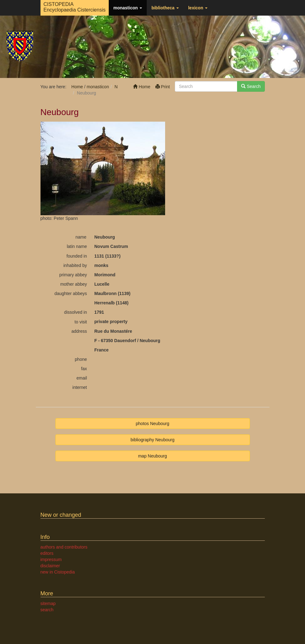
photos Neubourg (152, 424)
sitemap (48, 603)
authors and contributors (64, 547)
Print (163, 87)
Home (142, 87)
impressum (51, 559)
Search (251, 86)
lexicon (198, 8)
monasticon (128, 8)
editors (47, 553)
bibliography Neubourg (152, 440)
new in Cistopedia (58, 572)
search (47, 610)
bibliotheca (165, 8)
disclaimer (50, 566)
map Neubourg (152, 456)
